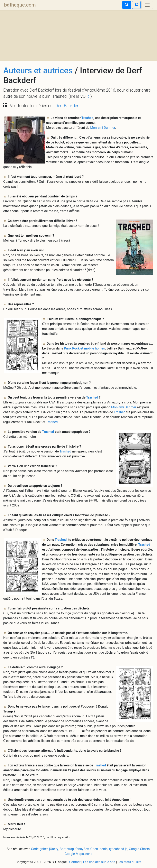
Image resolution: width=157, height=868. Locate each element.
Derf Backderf (68, 106)
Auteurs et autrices (38, 71)
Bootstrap (67, 849)
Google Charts (139, 849)
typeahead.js (118, 849)
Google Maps (74, 854)
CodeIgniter (39, 849)
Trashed (87, 118)
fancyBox (82, 849)
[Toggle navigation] (147, 5)
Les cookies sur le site (99, 862)
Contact (75, 862)
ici (88, 96)
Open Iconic (99, 849)
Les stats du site (130, 862)
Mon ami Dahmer (103, 128)
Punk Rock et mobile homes (84, 348)
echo (89, 854)
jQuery (54, 849)
